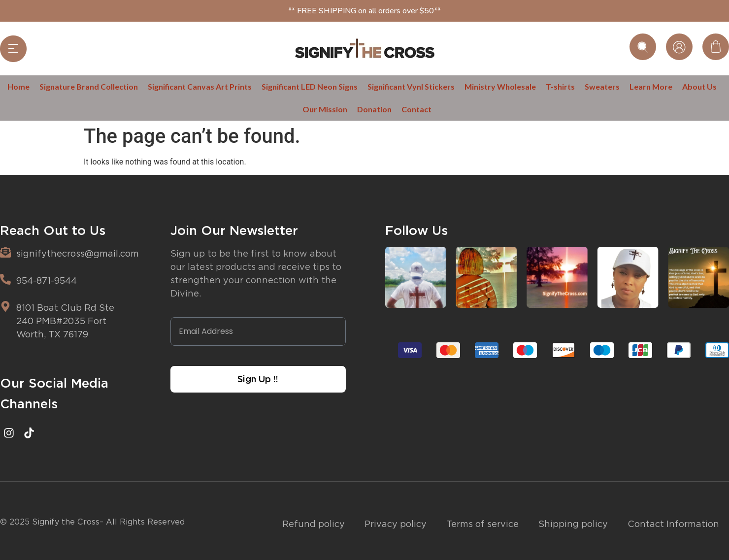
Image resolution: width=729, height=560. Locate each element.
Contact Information (673, 524)
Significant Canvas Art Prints (200, 86)
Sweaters (602, 86)
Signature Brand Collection (89, 86)
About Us (699, 86)
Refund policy (314, 524)
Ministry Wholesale (500, 86)
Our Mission (325, 109)
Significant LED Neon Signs (310, 86)
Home (18, 86)
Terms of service (482, 524)
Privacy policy (396, 524)
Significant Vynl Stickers (411, 86)
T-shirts (560, 86)
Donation (374, 109)
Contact (416, 109)
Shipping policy (573, 524)
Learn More (651, 86)
